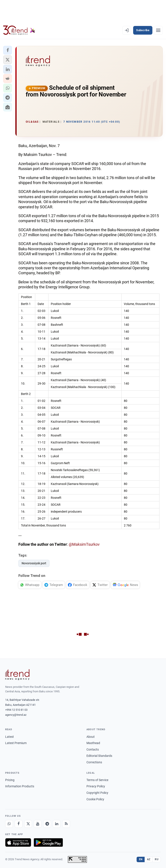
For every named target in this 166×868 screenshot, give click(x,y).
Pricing (10, 780)
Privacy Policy (96, 786)
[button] (8, 50)
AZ (149, 859)
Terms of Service (97, 780)
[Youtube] (38, 824)
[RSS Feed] (66, 824)
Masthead (93, 743)
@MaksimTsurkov (84, 544)
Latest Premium (16, 743)
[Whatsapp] (9, 824)
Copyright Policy (97, 793)
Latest (10, 737)
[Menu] (158, 30)
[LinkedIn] (57, 824)
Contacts (93, 749)
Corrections (94, 762)
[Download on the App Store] (18, 842)
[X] (28, 824)
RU (157, 859)
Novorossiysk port (34, 563)
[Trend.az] (19, 30)
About (91, 737)
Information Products (20, 786)
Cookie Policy (95, 799)
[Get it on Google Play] (48, 842)
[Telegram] (47, 824)
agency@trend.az (16, 715)
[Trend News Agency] (17, 675)
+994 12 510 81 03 (16, 710)
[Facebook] (19, 824)
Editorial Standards (99, 756)
